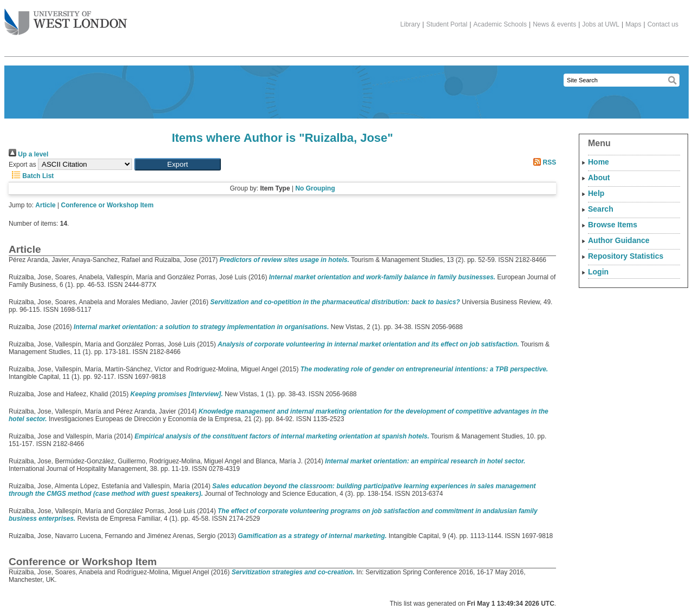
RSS (543, 162)
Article (45, 205)
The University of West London (66, 18)
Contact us (663, 24)
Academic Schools (500, 24)
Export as (22, 165)
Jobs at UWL (601, 24)
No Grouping (315, 188)
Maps (633, 24)
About (599, 178)
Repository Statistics (626, 256)
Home (599, 162)
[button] (178, 164)
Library (410, 24)
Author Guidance (619, 240)
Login (598, 272)
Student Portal (447, 24)
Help (596, 193)
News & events (554, 24)
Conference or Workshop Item (107, 205)
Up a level (28, 154)
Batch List (31, 176)
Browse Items (613, 225)
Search (601, 209)
